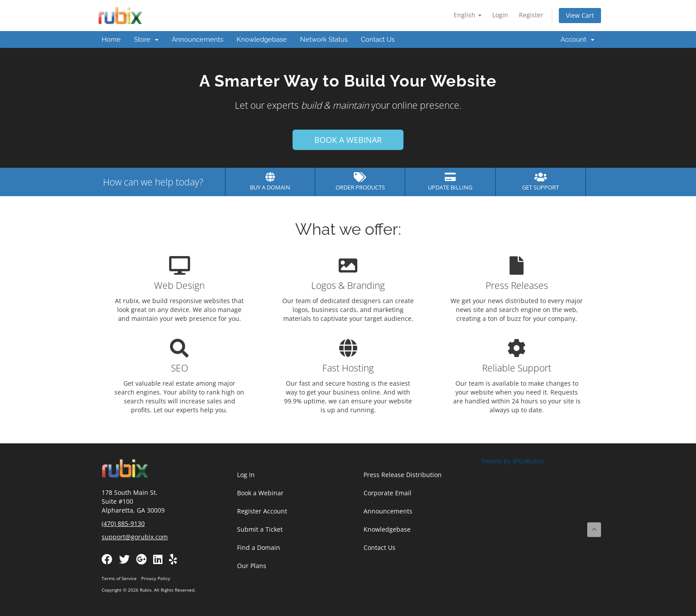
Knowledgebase (262, 39)
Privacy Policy (156, 578)
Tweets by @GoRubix (512, 461)
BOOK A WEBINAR (348, 140)
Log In (246, 475)
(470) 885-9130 (123, 523)
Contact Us (378, 39)
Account (577, 39)
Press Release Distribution (403, 475)
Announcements (198, 39)
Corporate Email (388, 493)
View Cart (580, 15)
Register (531, 15)
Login (500, 15)
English (468, 15)
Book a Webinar (260, 493)
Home (111, 39)
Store (146, 39)
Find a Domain (259, 547)
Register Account (262, 511)
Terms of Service (119, 578)
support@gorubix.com (135, 537)
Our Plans (252, 566)
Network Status (324, 39)
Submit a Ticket (260, 529)
